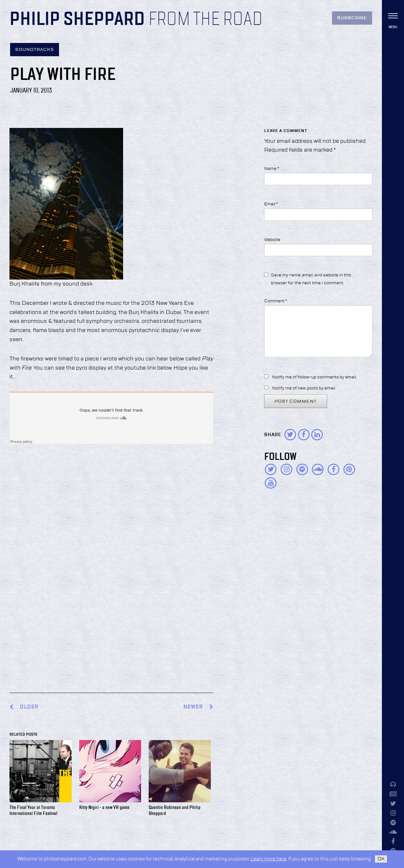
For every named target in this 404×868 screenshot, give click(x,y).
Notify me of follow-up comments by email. (314, 377)
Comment (276, 301)
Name (272, 169)
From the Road (205, 20)
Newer (198, 707)
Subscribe (352, 18)
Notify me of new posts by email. (304, 388)
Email (271, 204)
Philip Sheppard (77, 20)
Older (29, 707)
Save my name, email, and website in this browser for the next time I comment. (311, 279)
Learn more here (269, 859)
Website (272, 240)
